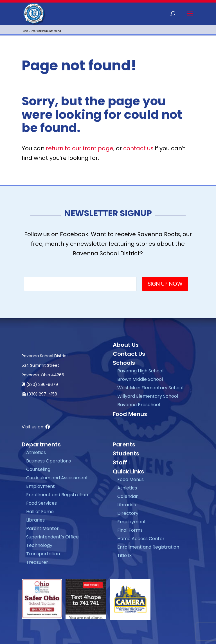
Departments (41, 444)
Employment (40, 486)
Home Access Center (141, 539)
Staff (120, 462)
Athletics (36, 452)
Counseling (38, 469)
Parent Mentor (42, 528)
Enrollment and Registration (57, 495)
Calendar (128, 496)
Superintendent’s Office (52, 537)
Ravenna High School (140, 371)
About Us (126, 345)
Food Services (41, 503)
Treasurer (37, 562)
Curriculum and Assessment (57, 478)
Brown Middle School (140, 379)
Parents (124, 444)
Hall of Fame (40, 512)
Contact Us (129, 354)
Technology (39, 545)
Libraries (35, 520)
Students (126, 453)
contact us (138, 148)
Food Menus (130, 414)
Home (25, 31)
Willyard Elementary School (148, 396)
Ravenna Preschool (139, 405)
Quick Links (128, 471)
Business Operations (49, 461)
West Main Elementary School (150, 388)
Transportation (43, 554)
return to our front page (80, 148)
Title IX (125, 555)
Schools (124, 363)
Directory (128, 513)
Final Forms (130, 530)
